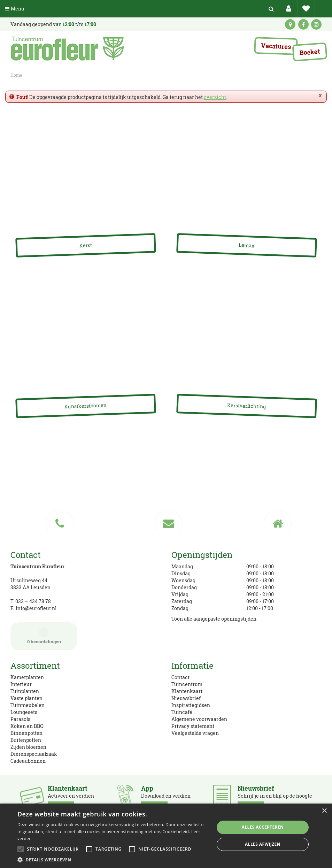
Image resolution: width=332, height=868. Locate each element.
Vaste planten (26, 698)
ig (316, 24)
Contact (180, 677)
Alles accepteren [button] (263, 827)
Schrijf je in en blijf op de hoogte (275, 797)
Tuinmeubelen (28, 705)
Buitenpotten (26, 740)
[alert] (166, 836)
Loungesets (24, 712)
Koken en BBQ (27, 726)
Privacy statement (193, 726)
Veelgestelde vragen (195, 733)
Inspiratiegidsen (191, 705)
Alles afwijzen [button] (263, 844)
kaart (290, 24)
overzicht (215, 97)
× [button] (324, 811)
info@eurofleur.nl (36, 608)
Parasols (20, 719)
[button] (113, 859)
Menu (15, 9)
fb (303, 24)
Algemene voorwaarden (199, 719)
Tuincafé (182, 712)
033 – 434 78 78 (33, 601)
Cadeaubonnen (28, 761)
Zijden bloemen (28, 747)
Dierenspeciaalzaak (34, 754)
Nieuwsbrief (186, 698)
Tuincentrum (187, 684)
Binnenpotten (26, 733)
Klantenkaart (187, 691)
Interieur (21, 684)
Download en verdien (166, 797)
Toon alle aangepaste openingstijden (214, 619)
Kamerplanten (27, 677)
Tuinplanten (25, 691)
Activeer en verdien (71, 797)
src (271, 9)
